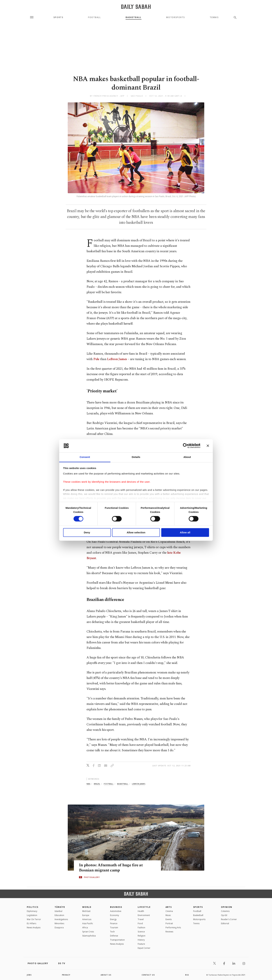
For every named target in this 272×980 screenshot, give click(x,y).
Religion (142, 936)
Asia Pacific (88, 923)
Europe (86, 915)
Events (169, 919)
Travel (141, 919)
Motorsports (176, 17)
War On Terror (34, 919)
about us (106, 975)
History (141, 940)
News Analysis (34, 928)
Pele (96, 359)
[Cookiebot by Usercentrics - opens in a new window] (185, 446)
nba (88, 784)
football (109, 784)
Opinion (227, 907)
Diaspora (59, 928)
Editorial (225, 923)
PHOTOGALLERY (92, 877)
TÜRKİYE (60, 907)
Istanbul (58, 911)
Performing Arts (173, 928)
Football (94, 17)
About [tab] (187, 457)
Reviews (169, 932)
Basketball (134, 17)
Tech (112, 932)
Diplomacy (32, 911)
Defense (114, 936)
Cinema (169, 911)
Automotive (116, 911)
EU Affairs (31, 923)
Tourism (114, 928)
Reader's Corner (229, 919)
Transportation (117, 940)
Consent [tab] (85, 457)
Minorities (59, 923)
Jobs (29, 975)
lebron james (139, 784)
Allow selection (136, 532)
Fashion (141, 928)
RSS (187, 975)
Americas (87, 919)
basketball (123, 784)
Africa (85, 928)
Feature (141, 944)
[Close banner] (208, 446)
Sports (58, 17)
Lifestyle (144, 907)
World (87, 907)
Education (59, 915)
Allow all (185, 532)
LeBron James (117, 359)
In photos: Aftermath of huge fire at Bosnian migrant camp (112, 868)
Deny (87, 532)
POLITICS (33, 907)
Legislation (32, 915)
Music (168, 915)
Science (141, 932)
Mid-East (86, 911)
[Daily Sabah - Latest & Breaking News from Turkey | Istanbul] (136, 7)
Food (140, 923)
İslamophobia (89, 936)
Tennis (214, 17)
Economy (114, 915)
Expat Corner (144, 948)
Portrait (169, 923)
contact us (148, 975)
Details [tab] (136, 457)
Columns (225, 911)
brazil (97, 784)
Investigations (61, 919)
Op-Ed (224, 915)
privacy (66, 975)
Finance (114, 923)
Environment (144, 915)
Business (116, 907)
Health (141, 911)
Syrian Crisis (88, 932)
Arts (169, 907)
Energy (113, 919)
